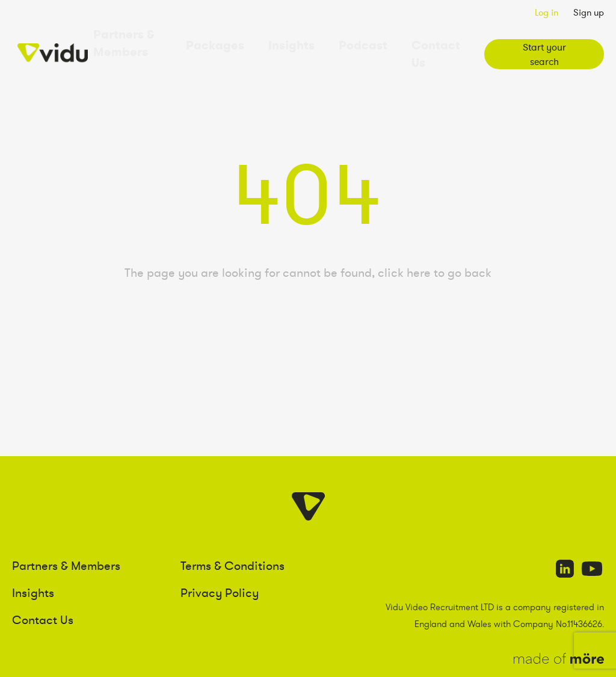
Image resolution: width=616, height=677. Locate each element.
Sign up (589, 12)
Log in (547, 12)
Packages (239, 41)
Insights (301, 41)
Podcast (359, 41)
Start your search (538, 41)
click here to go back (435, 246)
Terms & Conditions (233, 538)
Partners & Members (150, 41)
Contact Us (425, 41)
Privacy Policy (220, 565)
